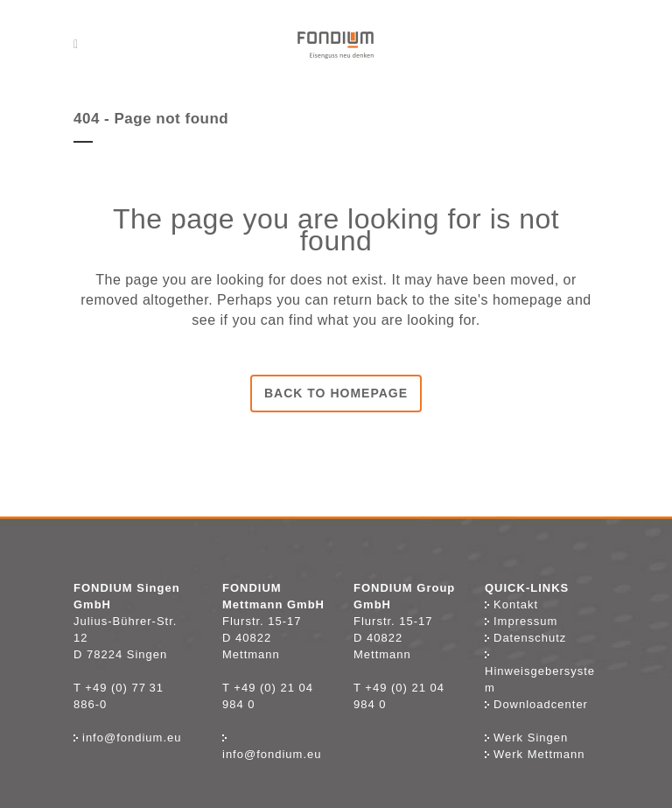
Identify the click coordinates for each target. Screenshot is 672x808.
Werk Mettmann (535, 754)
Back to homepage (336, 393)
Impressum (521, 621)
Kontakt (516, 604)
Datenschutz (525, 638)
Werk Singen (526, 738)
